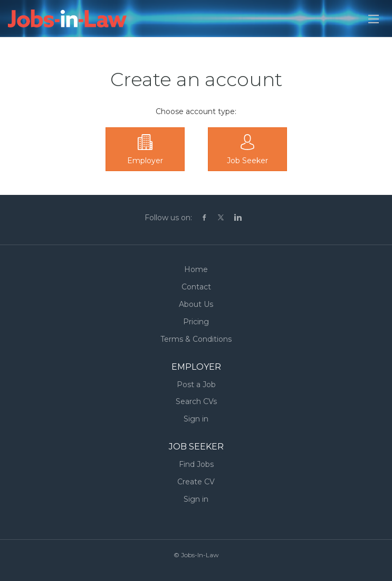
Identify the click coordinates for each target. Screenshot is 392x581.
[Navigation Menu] (374, 19)
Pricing (196, 322)
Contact (196, 287)
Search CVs (196, 401)
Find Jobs (196, 464)
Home (196, 269)
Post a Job (196, 385)
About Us (196, 304)
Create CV (196, 482)
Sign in (196, 419)
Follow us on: (168, 218)
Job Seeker (247, 161)
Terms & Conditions (196, 339)
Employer (145, 161)
